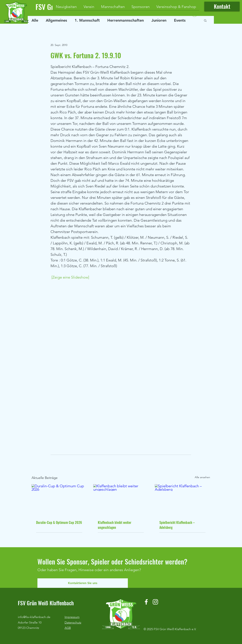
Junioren (159, 20)
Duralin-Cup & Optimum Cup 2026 (59, 522)
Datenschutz (73, 622)
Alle (35, 20)
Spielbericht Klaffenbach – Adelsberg (177, 525)
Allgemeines (56, 20)
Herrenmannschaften (126, 20)
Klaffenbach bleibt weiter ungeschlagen (115, 525)
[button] (205, 20)
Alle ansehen (202, 477)
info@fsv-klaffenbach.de (34, 617)
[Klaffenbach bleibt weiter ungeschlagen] (121, 500)
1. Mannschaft (87, 20)
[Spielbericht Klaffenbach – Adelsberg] (182, 500)
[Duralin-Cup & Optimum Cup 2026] (59, 500)
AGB (68, 628)
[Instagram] (155, 602)
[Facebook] (146, 602)
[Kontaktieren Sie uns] (83, 583)
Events (180, 20)
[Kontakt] (222, 6)
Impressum (72, 617)
